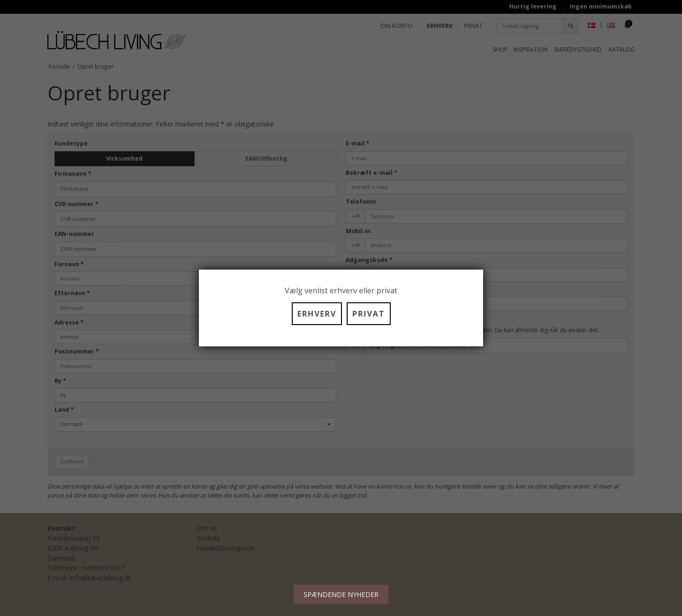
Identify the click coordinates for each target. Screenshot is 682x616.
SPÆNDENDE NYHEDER (341, 594)
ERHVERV (317, 314)
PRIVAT (369, 314)
